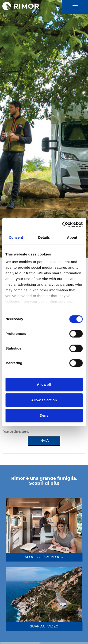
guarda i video (44, 627)
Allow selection (44, 400)
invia (44, 441)
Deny (44, 415)
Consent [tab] (16, 237)
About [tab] (72, 237)
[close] (75, 7)
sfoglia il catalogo (44, 557)
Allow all (44, 384)
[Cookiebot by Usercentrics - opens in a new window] (63, 225)
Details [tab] (44, 237)
